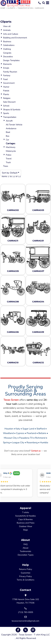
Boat (8, 132)
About (26, 548)
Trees (6, 166)
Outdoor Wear (26, 526)
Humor (6, 87)
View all (7, 26)
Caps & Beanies (26, 519)
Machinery (11, 147)
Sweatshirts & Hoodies (26, 516)
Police (9, 155)
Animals (7, 30)
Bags (26, 530)
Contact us (36, 451)
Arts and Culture (11, 34)
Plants (6, 94)
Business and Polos (26, 523)
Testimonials (26, 551)
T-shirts (26, 512)
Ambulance (11, 128)
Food (5, 79)
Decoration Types (26, 555)
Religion (7, 98)
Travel (9, 159)
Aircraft (9, 121)
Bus (8, 136)
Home (3, 8)
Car (7, 140)
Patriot (6, 91)
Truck (8, 162)
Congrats (7, 53)
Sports (6, 113)
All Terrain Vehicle (14, 125)
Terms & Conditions (26, 580)
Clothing (7, 49)
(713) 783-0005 (26, 612)
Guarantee (26, 573)
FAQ (26, 544)
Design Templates (11, 60)
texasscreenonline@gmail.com (26, 621)
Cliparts (11, 8)
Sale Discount (9, 102)
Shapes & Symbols (12, 110)
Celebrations (9, 45)
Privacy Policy (26, 576)
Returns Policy (26, 569)
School (6, 106)
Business (7, 41)
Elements (7, 64)
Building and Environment (15, 38)
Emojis (6, 68)
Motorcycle (11, 151)
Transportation (25, 8)
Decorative (8, 57)
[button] (44, 3)
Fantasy (7, 75)
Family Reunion (10, 72)
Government (9, 83)
